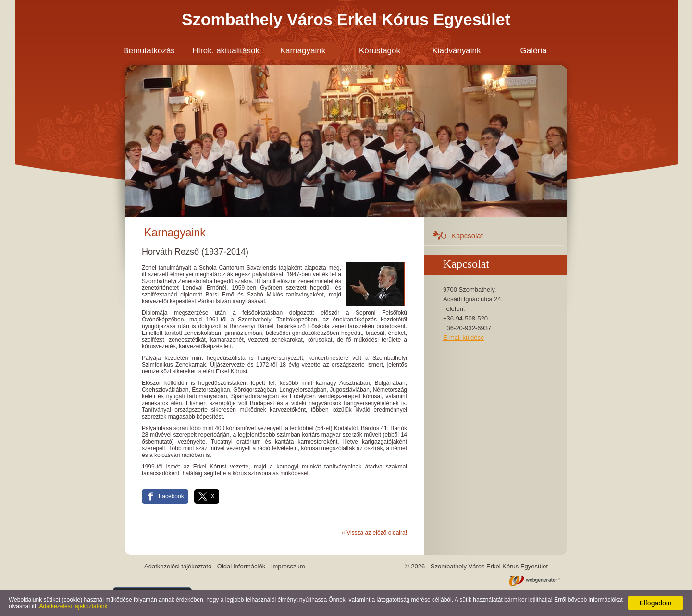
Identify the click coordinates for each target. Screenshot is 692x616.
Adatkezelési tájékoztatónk (73, 606)
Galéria (534, 51)
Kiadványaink (456, 51)
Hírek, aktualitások (226, 51)
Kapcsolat (467, 236)
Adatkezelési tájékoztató (178, 566)
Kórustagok (380, 51)
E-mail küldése (463, 338)
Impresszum (288, 566)
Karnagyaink (303, 51)
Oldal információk (241, 566)
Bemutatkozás (149, 51)
